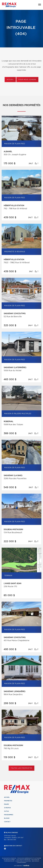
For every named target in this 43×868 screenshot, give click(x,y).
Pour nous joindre (27, 80)
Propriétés (8, 801)
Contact (7, 822)
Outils (6, 811)
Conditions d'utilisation (23, 861)
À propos (7, 808)
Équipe (6, 804)
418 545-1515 (12, 840)
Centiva (26, 865)
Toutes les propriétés (22, 768)
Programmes (9, 815)
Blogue (7, 818)
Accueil (10, 80)
